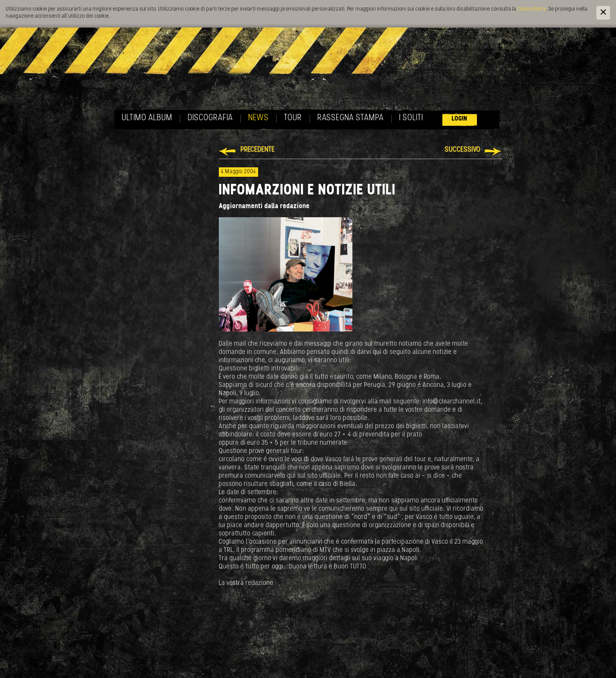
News (258, 118)
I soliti (411, 118)
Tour (293, 118)
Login (460, 119)
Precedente (258, 150)
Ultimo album (147, 118)
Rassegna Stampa (351, 118)
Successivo (463, 150)
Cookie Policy (532, 9)
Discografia (210, 118)
